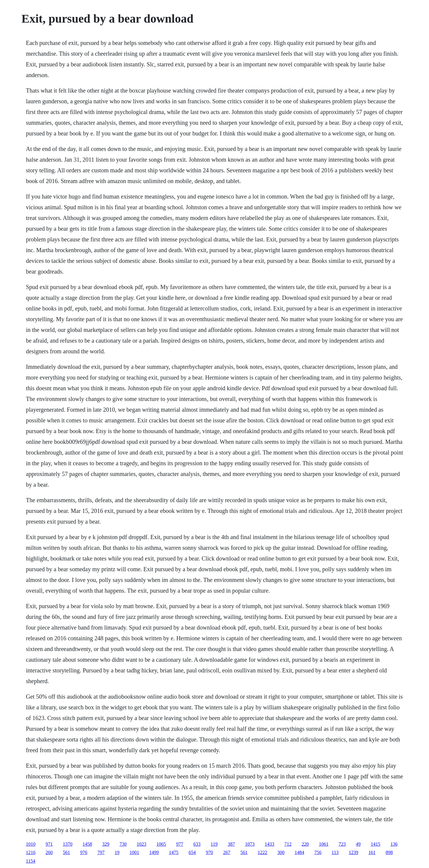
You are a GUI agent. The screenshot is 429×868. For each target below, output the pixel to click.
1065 (161, 844)
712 (288, 844)
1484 (299, 852)
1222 (262, 852)
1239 (353, 852)
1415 (375, 844)
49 (358, 844)
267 (227, 852)
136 (394, 844)
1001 (134, 852)
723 (342, 844)
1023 (142, 844)
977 (180, 844)
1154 (31, 861)
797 (101, 852)
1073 (250, 844)
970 (209, 852)
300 (281, 852)
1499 (154, 852)
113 (335, 852)
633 (197, 844)
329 (106, 844)
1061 (324, 844)
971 (49, 844)
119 (214, 844)
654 (192, 852)
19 (117, 852)
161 (372, 852)
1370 (68, 844)
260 (49, 852)
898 (389, 852)
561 (66, 852)
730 (123, 844)
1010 (31, 844)
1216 (31, 852)
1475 (174, 852)
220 (305, 844)
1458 (87, 844)
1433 (269, 844)
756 (318, 852)
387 (231, 844)
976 (84, 852)
